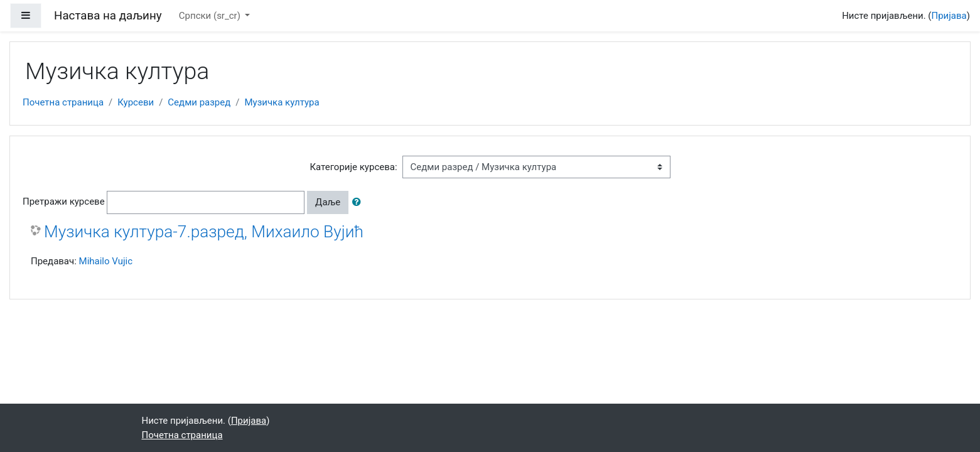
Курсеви (136, 102)
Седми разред (199, 102)
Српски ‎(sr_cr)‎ (211, 16)
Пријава (949, 16)
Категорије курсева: (353, 167)
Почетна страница (63, 102)
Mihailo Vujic (106, 261)
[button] (359, 202)
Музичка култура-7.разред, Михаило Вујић (204, 232)
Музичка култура (282, 102)
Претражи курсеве (64, 202)
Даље (328, 202)
